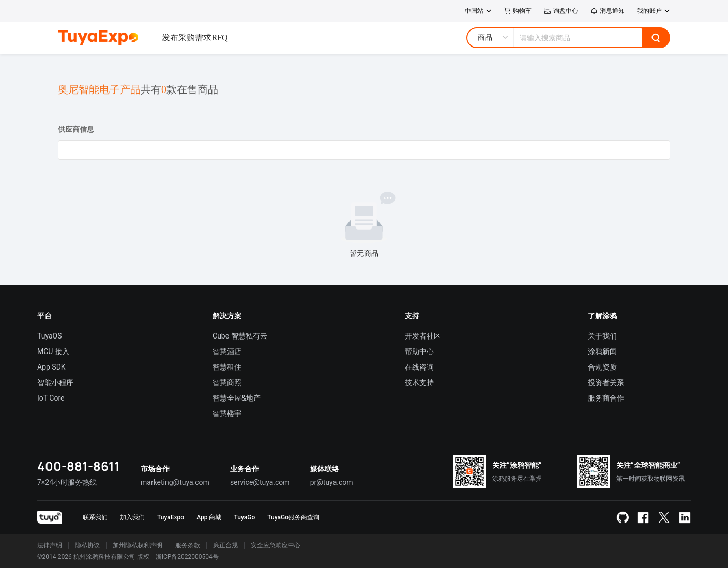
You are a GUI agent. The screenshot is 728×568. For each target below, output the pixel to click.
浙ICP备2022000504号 (187, 557)
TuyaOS (50, 336)
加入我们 (132, 517)
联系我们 (95, 517)
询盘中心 (561, 11)
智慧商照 (227, 382)
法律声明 (50, 545)
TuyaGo (244, 517)
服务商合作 (606, 398)
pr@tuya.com (332, 482)
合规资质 (602, 367)
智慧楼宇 (227, 413)
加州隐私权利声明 (138, 545)
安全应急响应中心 (276, 545)
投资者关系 (606, 382)
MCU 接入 (53, 351)
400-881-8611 (79, 466)
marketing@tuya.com (175, 482)
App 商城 (209, 517)
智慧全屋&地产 (237, 398)
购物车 (518, 11)
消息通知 (608, 11)
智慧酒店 (227, 351)
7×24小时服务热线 (67, 482)
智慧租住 (227, 367)
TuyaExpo (171, 517)
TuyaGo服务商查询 (293, 517)
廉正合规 (225, 545)
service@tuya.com (260, 482)
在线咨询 (419, 367)
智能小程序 (55, 382)
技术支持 (419, 382)
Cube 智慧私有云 (240, 336)
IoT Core (51, 398)
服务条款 (188, 545)
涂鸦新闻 (602, 351)
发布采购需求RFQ (195, 37)
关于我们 (602, 336)
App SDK (51, 367)
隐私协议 (87, 545)
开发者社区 (423, 336)
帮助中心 (419, 351)
